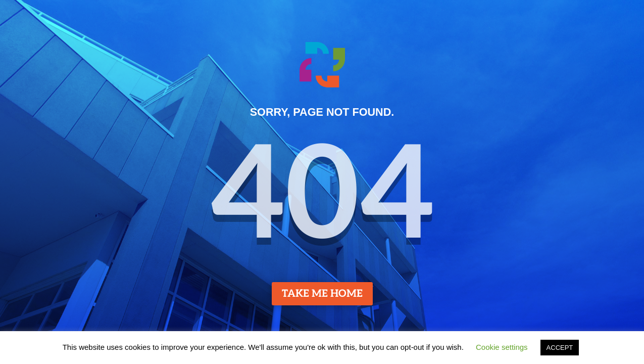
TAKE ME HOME (322, 294)
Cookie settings (502, 347)
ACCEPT (560, 348)
